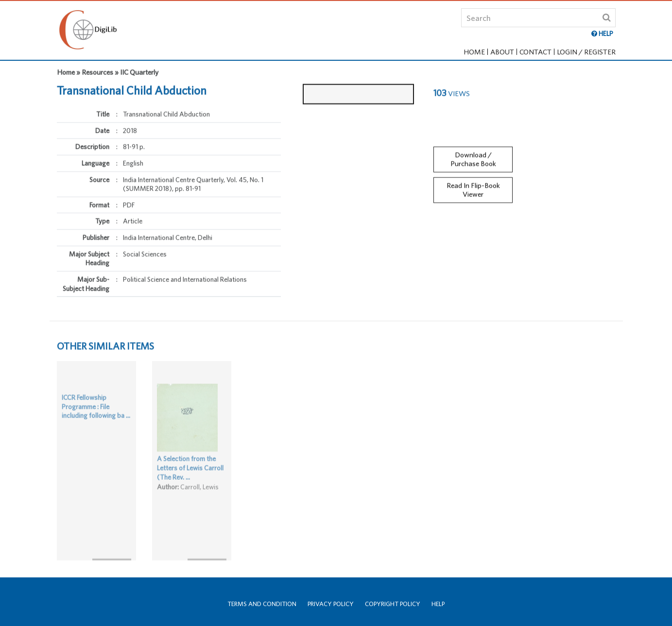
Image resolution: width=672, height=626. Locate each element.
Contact (535, 52)
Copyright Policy (393, 604)
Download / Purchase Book (473, 155)
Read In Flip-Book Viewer (473, 186)
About (502, 52)
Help (438, 604)
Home (474, 52)
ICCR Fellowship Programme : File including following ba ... (96, 415)
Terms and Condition (262, 604)
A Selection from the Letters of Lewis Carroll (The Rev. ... (190, 477)
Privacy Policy (331, 604)
